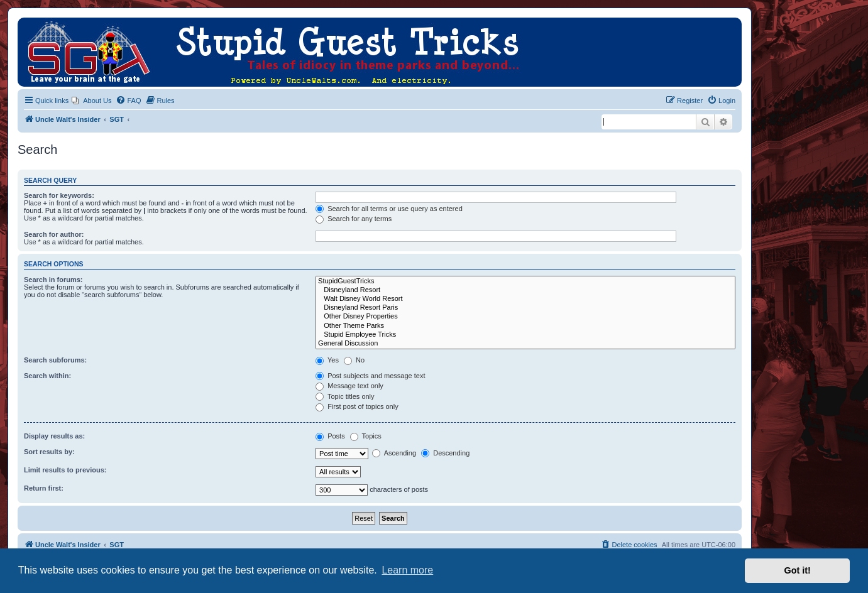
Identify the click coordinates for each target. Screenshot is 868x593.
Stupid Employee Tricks (525, 335)
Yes (327, 360)
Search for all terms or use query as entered (389, 209)
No (354, 360)
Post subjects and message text (370, 376)
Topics (366, 436)
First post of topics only (357, 406)
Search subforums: (55, 360)
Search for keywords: (59, 195)
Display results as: (54, 436)
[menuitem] (91, 101)
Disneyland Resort (525, 290)
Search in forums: (53, 280)
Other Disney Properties (525, 317)
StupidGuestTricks (525, 281)
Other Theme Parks (525, 326)
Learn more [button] (407, 570)
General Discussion (525, 344)
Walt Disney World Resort (525, 299)
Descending (445, 453)
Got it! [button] (798, 570)
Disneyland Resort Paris (525, 308)
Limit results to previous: (65, 470)
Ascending (394, 453)
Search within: (47, 376)
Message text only (349, 386)
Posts (330, 436)
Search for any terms (354, 219)
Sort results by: (49, 452)
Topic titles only (345, 396)
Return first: (44, 488)
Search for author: (54, 234)
